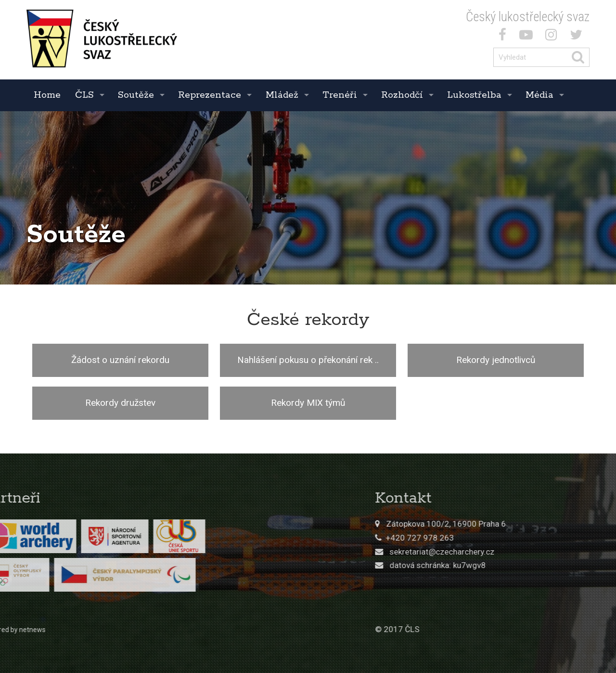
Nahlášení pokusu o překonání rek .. (308, 360)
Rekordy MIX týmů (308, 403)
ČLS (84, 95)
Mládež (282, 95)
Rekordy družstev (120, 403)
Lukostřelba (474, 95)
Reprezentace (210, 95)
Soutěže (136, 95)
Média (539, 95)
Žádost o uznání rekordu (120, 360)
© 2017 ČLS (459, 629)
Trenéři (340, 95)
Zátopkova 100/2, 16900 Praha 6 (508, 524)
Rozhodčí (402, 95)
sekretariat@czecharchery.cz (504, 552)
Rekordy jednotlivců (496, 360)
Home (47, 95)
